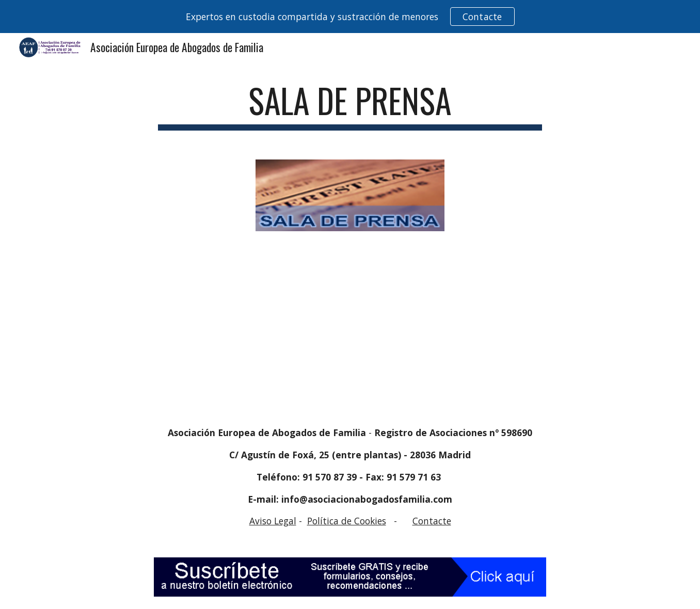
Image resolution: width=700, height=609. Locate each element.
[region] (350, 17)
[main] (350, 106)
